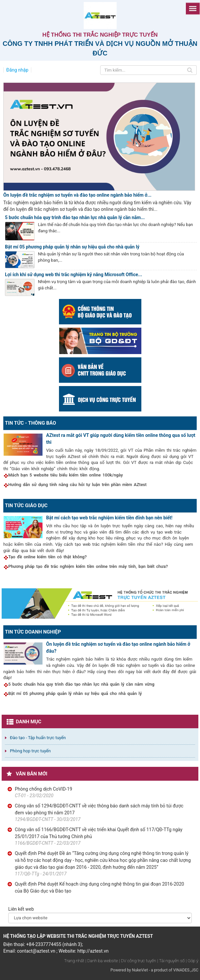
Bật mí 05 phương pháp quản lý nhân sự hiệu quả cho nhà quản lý (72, 247)
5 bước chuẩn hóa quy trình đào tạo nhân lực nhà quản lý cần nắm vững (81, 684)
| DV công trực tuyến (137, 961)
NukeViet (140, 970)
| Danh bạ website (102, 961)
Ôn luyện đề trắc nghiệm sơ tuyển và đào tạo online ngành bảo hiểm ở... (77, 195)
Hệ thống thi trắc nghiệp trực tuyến (100, 35)
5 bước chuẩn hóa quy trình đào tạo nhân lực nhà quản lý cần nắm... (75, 217)
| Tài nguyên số (171, 961)
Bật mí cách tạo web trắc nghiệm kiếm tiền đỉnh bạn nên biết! (109, 518)
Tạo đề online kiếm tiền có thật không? (47, 557)
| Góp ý (192, 961)
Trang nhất (74, 961)
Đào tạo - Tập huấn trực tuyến (38, 738)
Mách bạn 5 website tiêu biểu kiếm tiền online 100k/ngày (66, 475)
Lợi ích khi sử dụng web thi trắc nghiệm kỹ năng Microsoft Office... (73, 275)
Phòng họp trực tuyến (30, 751)
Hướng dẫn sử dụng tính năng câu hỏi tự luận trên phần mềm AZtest (77, 485)
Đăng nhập (17, 70)
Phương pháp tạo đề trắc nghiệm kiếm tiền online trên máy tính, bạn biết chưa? (88, 566)
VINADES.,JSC (186, 970)
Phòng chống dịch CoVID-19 (43, 789)
